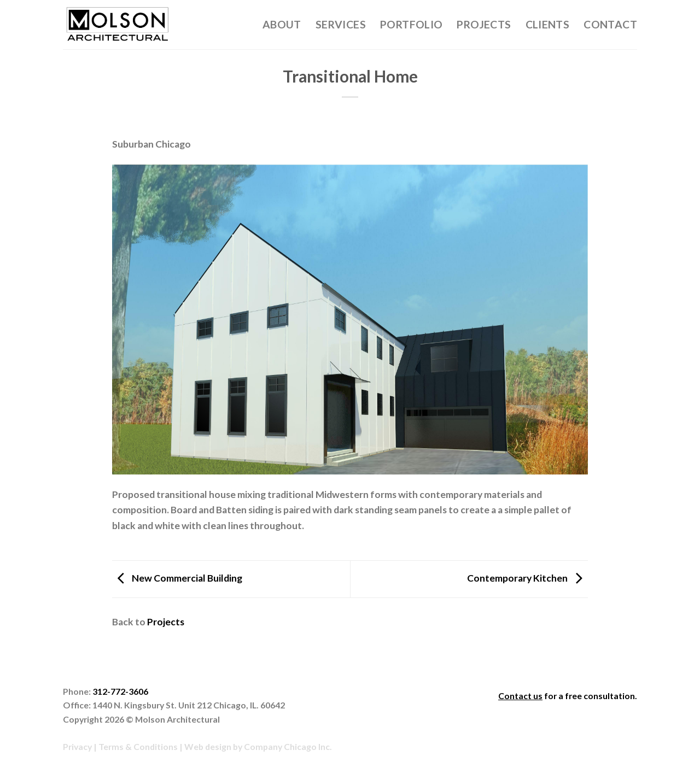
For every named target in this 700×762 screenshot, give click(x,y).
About (282, 24)
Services (341, 24)
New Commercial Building (177, 578)
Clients (548, 24)
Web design (208, 746)
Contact (610, 24)
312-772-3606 (120, 691)
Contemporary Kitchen (527, 578)
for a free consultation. (568, 696)
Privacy (77, 746)
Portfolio (412, 24)
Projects (484, 24)
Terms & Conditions (138, 746)
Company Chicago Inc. (288, 746)
